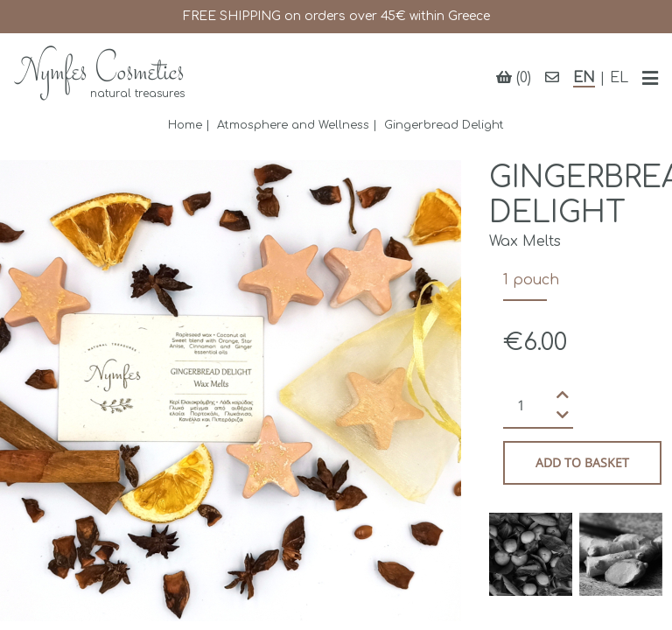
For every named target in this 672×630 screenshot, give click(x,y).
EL (619, 78)
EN (584, 78)
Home (185, 125)
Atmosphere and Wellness (293, 125)
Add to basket (582, 462)
